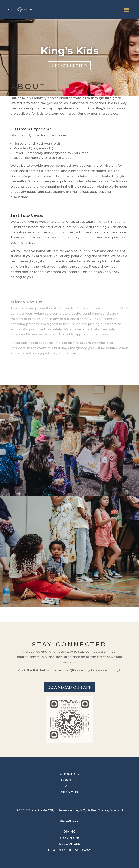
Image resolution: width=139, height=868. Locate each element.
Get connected (69, 66)
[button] (69, 810)
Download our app (69, 687)
